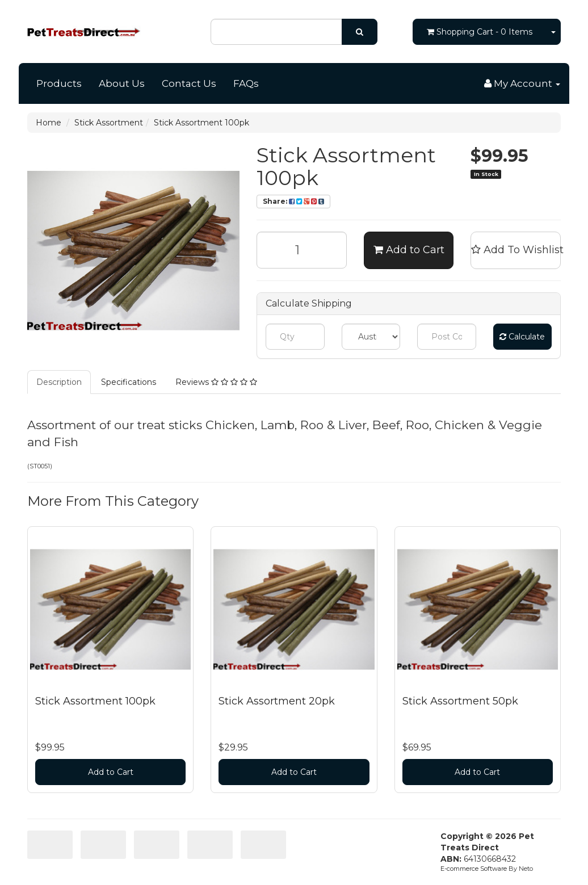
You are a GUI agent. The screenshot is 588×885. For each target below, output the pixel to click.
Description (59, 382)
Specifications (129, 382)
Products (59, 83)
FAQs (246, 83)
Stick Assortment (109, 123)
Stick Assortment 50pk (460, 701)
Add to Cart (409, 250)
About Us (122, 83)
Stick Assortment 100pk (201, 123)
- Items (480, 32)
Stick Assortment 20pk (277, 701)
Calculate (522, 337)
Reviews (216, 382)
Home (49, 123)
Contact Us (189, 83)
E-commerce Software (474, 869)
